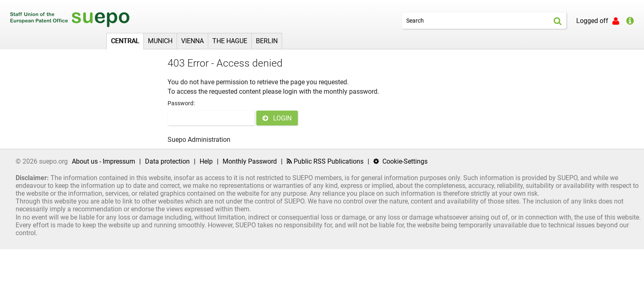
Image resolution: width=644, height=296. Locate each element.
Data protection (167, 161)
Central (125, 41)
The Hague (230, 41)
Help (206, 161)
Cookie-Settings (400, 161)
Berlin (267, 41)
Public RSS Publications (325, 161)
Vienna (192, 41)
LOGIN (277, 118)
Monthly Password (250, 161)
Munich (160, 41)
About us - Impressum (103, 161)
